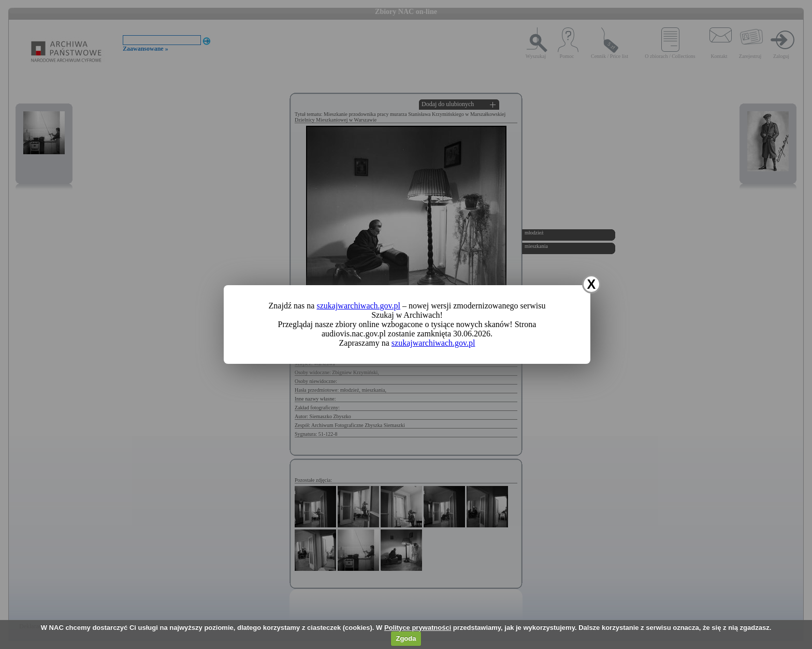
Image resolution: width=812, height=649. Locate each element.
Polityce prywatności (418, 628)
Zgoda (406, 638)
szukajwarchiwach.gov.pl (358, 306)
